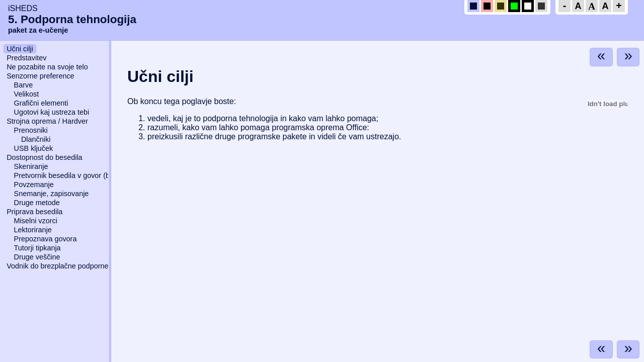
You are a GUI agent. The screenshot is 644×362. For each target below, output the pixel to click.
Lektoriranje (33, 230)
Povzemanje (34, 185)
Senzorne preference (40, 76)
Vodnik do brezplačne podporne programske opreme (91, 266)
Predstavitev (26, 58)
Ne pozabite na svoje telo (47, 67)
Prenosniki (31, 130)
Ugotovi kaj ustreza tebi (52, 112)
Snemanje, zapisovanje (52, 194)
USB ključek (34, 148)
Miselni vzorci (36, 221)
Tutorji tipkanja (37, 248)
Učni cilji (20, 49)
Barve (24, 85)
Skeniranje (31, 166)
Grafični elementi (41, 103)
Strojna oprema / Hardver (47, 121)
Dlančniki (36, 139)
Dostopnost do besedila (44, 157)
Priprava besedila (34, 212)
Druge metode (37, 203)
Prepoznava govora (46, 239)
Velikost (27, 94)
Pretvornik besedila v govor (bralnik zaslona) (85, 175)
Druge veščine (37, 257)
